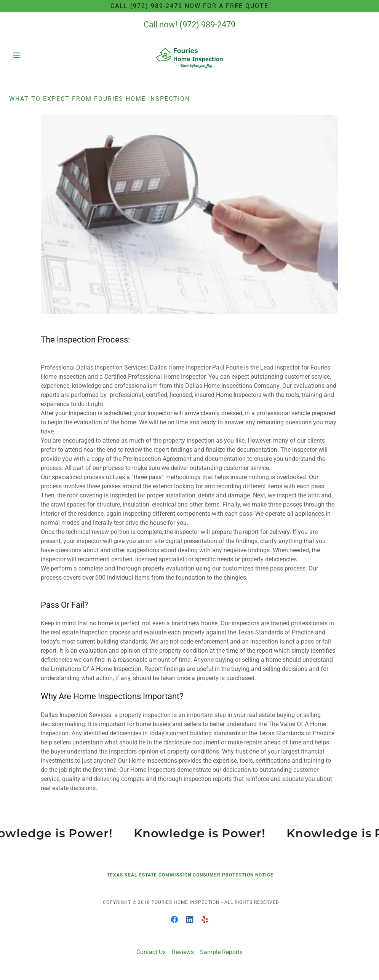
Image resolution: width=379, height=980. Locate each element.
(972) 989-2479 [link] (207, 25)
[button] (36, 55)
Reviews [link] (183, 952)
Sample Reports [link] (221, 952)
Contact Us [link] (151, 952)
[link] (189, 55)
